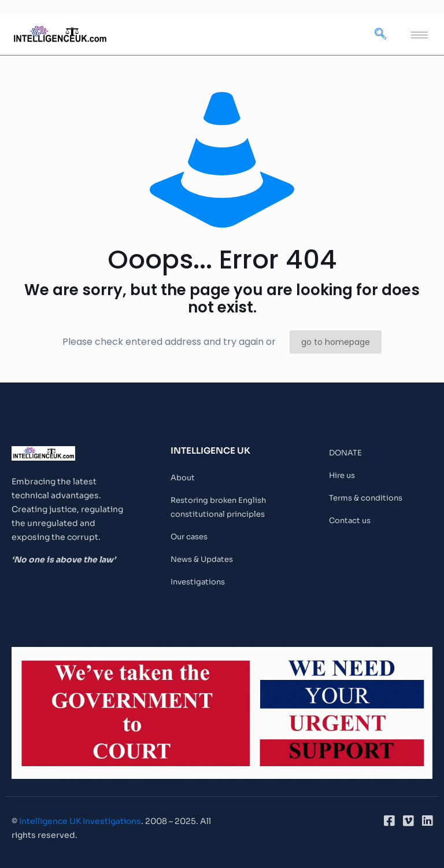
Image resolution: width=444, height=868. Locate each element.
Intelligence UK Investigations (80, 821)
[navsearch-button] (380, 35)
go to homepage (336, 342)
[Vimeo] (408, 821)
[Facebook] (389, 821)
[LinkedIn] (427, 821)
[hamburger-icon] (419, 35)
